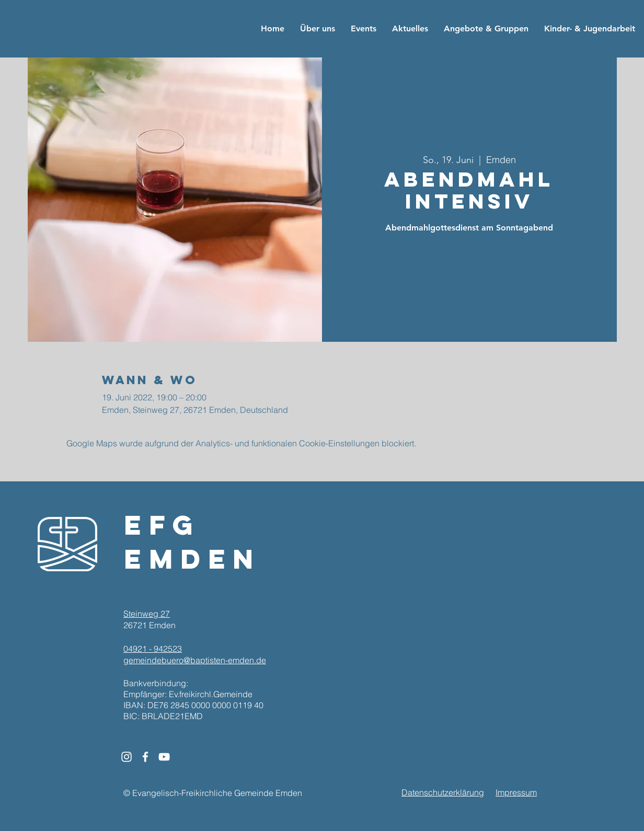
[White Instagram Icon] (126, 757)
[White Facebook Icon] (145, 757)
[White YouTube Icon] (164, 757)
